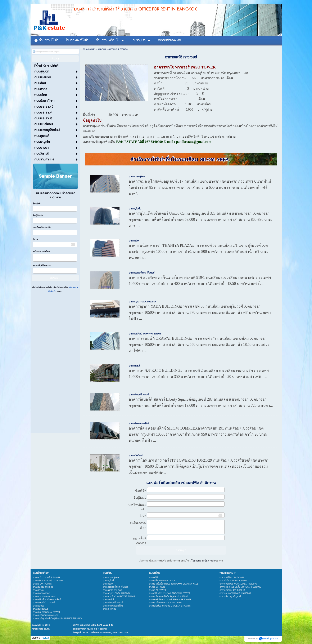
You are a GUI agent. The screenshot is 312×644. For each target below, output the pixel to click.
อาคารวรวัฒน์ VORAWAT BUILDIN (145, 334)
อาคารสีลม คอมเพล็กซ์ (139, 424)
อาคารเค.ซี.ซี (134, 366)
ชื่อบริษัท (37, 204)
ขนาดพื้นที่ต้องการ (42, 266)
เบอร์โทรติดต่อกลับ (42, 228)
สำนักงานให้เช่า (89, 49)
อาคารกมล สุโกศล (137, 177)
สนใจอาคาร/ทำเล (41, 251)
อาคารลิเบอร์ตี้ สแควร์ (139, 395)
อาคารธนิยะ (134, 241)
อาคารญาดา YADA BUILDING (142, 302)
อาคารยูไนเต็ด (135, 209)
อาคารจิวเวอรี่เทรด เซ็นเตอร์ (142, 273)
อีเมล (35, 239)
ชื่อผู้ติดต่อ (38, 216)
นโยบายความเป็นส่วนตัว (202, 561)
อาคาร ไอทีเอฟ (135, 456)
